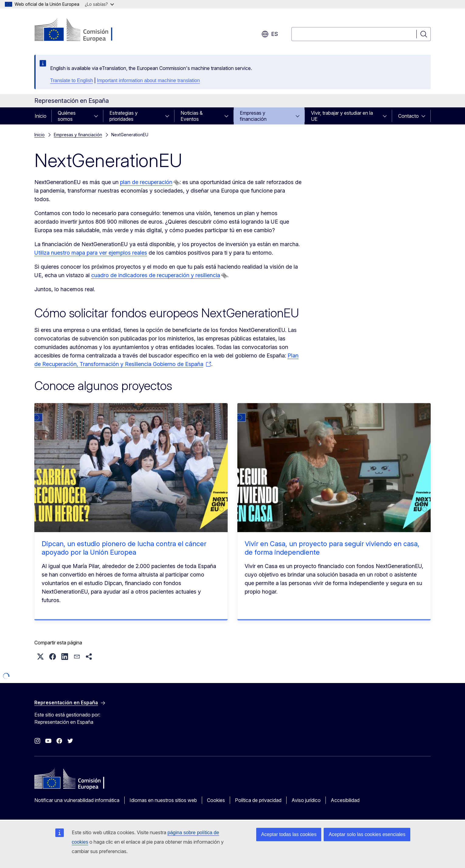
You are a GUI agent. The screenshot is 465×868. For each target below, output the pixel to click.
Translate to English (72, 80)
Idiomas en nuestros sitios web (163, 800)
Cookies (216, 800)
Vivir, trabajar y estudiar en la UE (342, 116)
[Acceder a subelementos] (98, 116)
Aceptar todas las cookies (289, 834)
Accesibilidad (345, 800)
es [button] (270, 34)
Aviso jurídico (306, 800)
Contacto (408, 116)
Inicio (41, 116)
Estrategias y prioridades (124, 116)
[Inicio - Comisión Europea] (83, 30)
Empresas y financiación (253, 116)
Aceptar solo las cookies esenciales (367, 834)
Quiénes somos (67, 116)
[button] (40, 657)
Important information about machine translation (148, 80)
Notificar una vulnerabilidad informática (77, 800)
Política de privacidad (258, 800)
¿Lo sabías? (99, 4)
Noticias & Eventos (192, 116)
